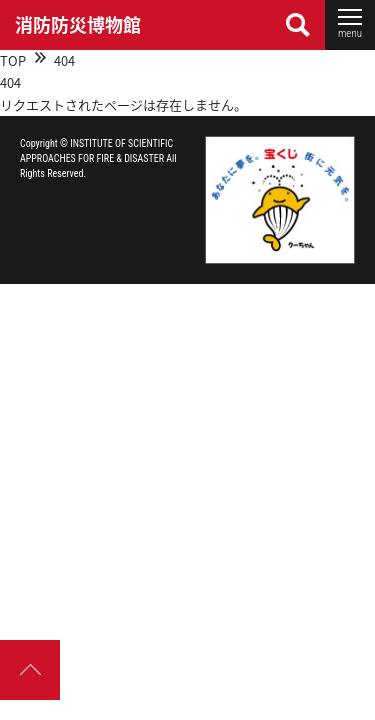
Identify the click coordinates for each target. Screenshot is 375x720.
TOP (13, 60)
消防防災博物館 (78, 24)
